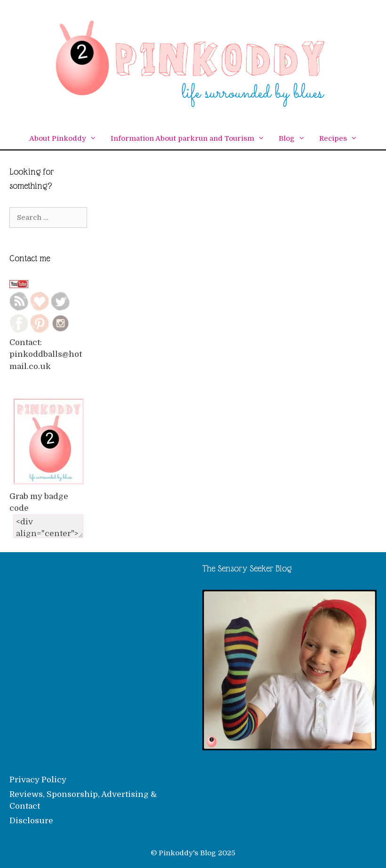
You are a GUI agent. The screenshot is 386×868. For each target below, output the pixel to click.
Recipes (342, 139)
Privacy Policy (38, 780)
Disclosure (31, 821)
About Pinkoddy (66, 139)
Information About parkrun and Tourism (191, 139)
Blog (295, 139)
